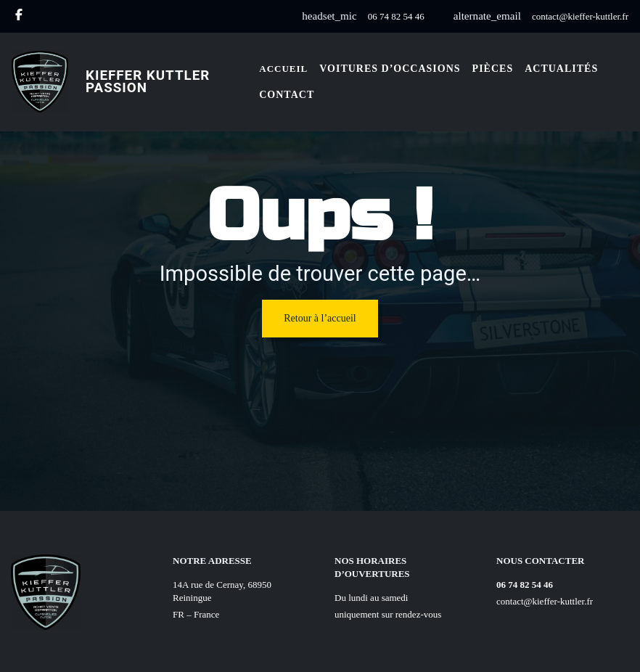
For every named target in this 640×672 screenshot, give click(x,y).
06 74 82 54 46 (396, 16)
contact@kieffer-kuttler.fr (580, 16)
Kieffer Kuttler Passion (148, 82)
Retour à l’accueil (320, 318)
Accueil (283, 69)
